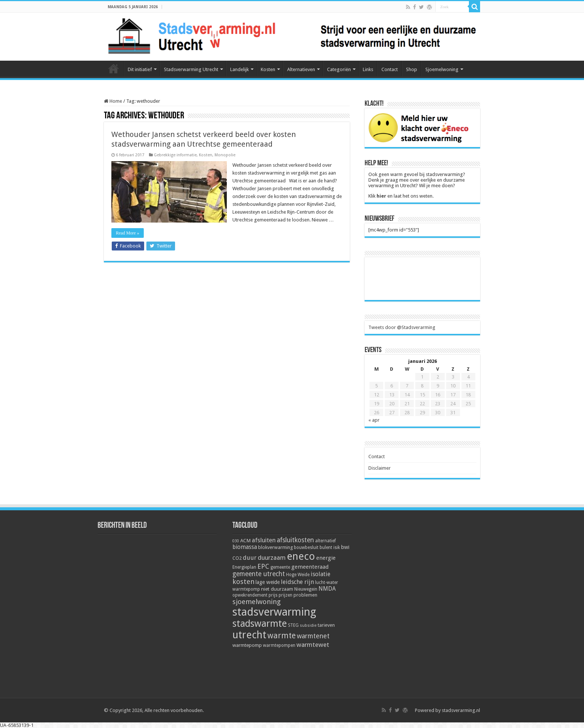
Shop (412, 69)
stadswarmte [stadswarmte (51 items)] (260, 624)
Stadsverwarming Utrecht (191, 69)
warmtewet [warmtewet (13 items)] (313, 645)
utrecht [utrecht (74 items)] (249, 635)
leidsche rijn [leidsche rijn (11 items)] (297, 582)
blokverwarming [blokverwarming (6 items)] (275, 547)
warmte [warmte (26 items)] (282, 636)
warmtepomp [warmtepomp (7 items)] (247, 645)
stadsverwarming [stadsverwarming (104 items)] (274, 612)
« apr (374, 420)
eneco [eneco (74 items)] (301, 556)
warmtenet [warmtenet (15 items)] (313, 636)
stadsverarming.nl (461, 710)
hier (381, 196)
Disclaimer (380, 468)
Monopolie (225, 155)
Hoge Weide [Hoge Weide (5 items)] (298, 575)
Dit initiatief (140, 69)
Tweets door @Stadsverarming (402, 327)
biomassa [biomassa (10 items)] (245, 547)
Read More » (128, 233)
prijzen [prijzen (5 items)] (285, 595)
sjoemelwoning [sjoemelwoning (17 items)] (257, 602)
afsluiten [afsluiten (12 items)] (264, 540)
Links (368, 69)
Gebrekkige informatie (175, 155)
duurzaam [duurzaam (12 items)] (272, 558)
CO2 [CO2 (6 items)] (237, 558)
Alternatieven (301, 69)
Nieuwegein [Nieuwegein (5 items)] (306, 589)
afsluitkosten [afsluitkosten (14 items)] (295, 540)
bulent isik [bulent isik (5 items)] (330, 547)
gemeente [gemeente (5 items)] (280, 567)
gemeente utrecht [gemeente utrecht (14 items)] (259, 574)
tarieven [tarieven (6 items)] (326, 625)
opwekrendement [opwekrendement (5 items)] (250, 595)
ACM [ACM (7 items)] (245, 540)
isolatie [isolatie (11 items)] (320, 574)
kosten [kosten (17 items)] (243, 582)
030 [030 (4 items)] (236, 541)
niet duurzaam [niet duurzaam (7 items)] (277, 589)
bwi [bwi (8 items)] (345, 547)
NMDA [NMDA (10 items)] (327, 589)
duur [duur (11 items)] (250, 558)
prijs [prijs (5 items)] (273, 595)
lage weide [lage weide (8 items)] (268, 582)
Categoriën (339, 69)
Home (114, 68)
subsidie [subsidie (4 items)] (308, 625)
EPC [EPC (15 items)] (263, 566)
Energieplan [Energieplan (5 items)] (244, 567)
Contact (390, 69)
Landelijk (239, 69)
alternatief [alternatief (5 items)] (326, 541)
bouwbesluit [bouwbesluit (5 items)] (306, 547)
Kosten (268, 69)
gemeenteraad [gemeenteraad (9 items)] (310, 567)
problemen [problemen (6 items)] (305, 595)
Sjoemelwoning (442, 69)
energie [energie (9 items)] (326, 558)
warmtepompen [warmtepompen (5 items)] (279, 645)
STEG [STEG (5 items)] (293, 625)
